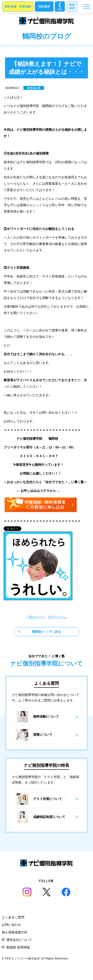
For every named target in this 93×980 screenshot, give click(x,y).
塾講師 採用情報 (18, 947)
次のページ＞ (58, 617)
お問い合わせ (11, 925)
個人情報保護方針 (15, 932)
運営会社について (19, 940)
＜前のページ (35, 617)
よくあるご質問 (13, 917)
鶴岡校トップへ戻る (46, 632)
